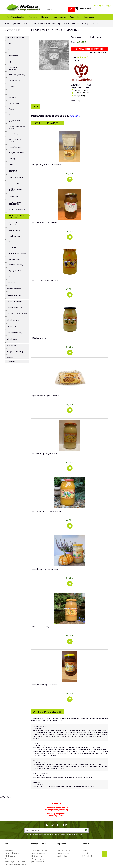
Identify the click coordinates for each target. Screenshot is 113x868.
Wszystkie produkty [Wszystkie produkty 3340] (15, 351)
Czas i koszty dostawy (38, 853)
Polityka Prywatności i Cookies (16, 862)
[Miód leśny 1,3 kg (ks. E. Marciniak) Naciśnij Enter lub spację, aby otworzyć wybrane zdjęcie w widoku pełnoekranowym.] (54, 55)
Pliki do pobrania (11, 856)
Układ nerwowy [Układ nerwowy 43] (13, 320)
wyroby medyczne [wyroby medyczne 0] (16, 270)
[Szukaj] (71, 9)
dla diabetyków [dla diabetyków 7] (14, 80)
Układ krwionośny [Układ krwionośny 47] (14, 307)
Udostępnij (75, 101)
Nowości (10, 358)
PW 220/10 (75, 116)
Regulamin (8, 859)
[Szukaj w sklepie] (60, 9)
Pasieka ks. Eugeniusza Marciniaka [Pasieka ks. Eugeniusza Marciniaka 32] (17, 216)
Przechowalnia (62, 856)
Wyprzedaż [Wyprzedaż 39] (11, 345)
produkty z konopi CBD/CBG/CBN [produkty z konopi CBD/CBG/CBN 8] (15, 203)
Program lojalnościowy (39, 850)
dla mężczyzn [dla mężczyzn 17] (14, 103)
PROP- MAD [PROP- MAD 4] (13, 248)
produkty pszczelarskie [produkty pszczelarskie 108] (17, 210)
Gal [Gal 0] (10, 242)
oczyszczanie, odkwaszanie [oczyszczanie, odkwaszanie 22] (14, 171)
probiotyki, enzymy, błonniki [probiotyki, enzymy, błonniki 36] (16, 190)
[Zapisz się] (86, 830)
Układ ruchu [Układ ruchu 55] (12, 339)
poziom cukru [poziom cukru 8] (14, 183)
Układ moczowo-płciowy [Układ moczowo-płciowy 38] (17, 314)
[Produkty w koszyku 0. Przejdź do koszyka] (86, 8)
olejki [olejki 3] (11, 164)
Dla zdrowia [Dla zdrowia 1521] (12, 50)
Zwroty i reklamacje (12, 853)
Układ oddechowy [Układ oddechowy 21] (14, 326)
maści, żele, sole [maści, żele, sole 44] (15, 147)
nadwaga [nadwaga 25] (12, 158)
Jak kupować (9, 850)
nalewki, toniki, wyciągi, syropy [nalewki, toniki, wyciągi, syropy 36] (17, 127)
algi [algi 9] (10, 61)
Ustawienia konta (63, 853)
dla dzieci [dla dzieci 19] (12, 92)
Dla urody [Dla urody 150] (11, 282)
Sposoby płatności (37, 862)
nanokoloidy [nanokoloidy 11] (13, 134)
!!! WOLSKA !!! (87, 856)
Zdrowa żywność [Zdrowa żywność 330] (14, 289)
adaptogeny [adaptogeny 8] (13, 56)
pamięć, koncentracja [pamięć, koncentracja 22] (17, 177)
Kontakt (85, 850)
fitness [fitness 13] (11, 109)
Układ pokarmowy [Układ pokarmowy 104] (14, 333)
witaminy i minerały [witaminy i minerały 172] (16, 265)
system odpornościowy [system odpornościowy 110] (17, 253)
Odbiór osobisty (36, 856)
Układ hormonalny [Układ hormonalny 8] (15, 301)
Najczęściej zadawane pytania (15, 864)
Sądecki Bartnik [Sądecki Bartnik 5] (15, 230)
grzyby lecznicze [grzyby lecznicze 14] (15, 121)
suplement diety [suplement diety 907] (15, 259)
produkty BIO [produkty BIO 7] (14, 196)
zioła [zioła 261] (11, 276)
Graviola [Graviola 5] (12, 115)
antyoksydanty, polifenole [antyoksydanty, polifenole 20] (14, 68)
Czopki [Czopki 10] (11, 86)
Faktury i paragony (37, 859)
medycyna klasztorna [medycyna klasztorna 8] (17, 153)
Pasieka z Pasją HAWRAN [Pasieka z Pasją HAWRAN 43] (15, 224)
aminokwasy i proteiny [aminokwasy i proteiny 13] (17, 75)
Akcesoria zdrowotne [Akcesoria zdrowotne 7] (16, 37)
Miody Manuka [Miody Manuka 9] (14, 236)
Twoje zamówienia (63, 850)
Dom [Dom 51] (9, 44)
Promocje (11, 361)
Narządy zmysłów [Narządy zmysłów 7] (14, 295)
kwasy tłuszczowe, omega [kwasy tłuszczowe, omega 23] (16, 140)
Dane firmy (86, 853)
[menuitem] (16, 17)
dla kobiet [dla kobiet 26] (13, 98)
